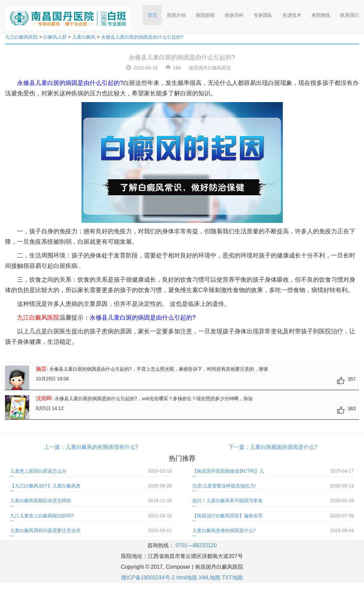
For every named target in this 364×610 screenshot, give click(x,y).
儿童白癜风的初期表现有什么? (102, 447)
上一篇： (55, 447)
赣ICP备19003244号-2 (148, 578)
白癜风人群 (55, 37)
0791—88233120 (196, 545)
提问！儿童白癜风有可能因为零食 (227, 501)
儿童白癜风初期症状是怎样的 (41, 501)
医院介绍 (176, 15)
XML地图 (210, 578)
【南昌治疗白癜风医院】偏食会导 (227, 516)
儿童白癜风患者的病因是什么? (224, 530)
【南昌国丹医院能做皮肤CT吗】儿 (228, 471)
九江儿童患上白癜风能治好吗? (42, 516)
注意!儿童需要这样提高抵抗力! (224, 486)
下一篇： (239, 447)
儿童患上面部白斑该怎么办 (38, 471)
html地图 (187, 578)
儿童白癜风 (84, 37)
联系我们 (350, 15)
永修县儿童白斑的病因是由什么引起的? (142, 37)
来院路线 (321, 15)
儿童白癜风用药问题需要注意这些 (45, 530)
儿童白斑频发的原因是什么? (284, 447)
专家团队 (263, 15)
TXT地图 (232, 578)
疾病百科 (234, 15)
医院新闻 (205, 15)
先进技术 (292, 15)
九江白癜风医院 (21, 37)
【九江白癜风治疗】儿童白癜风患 (45, 486)
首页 (155, 13)
